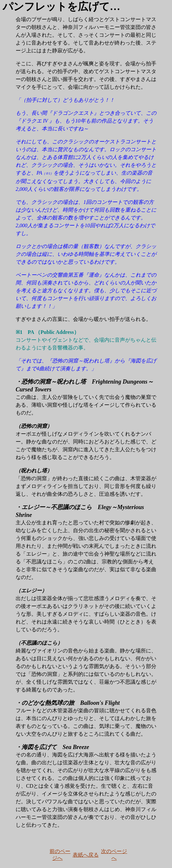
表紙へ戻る (86, 855)
